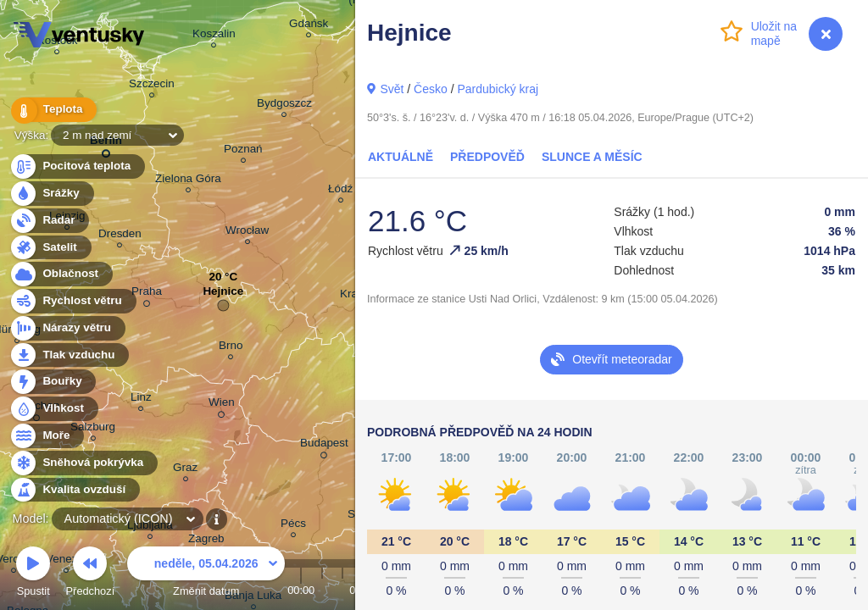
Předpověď (487, 157)
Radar (49, 221)
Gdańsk (309, 26)
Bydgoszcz (284, 105)
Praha (147, 294)
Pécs (293, 526)
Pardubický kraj (498, 89)
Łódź (340, 191)
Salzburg (93, 429)
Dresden (120, 236)
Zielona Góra (188, 181)
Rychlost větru (72, 301)
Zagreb (206, 541)
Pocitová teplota (77, 166)
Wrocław (247, 233)
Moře (47, 436)
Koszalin (214, 36)
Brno (231, 348)
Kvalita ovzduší (74, 490)
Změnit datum (206, 574)
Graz (185, 470)
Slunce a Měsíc (592, 157)
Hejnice (223, 295)
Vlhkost (53, 409)
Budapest (324, 446)
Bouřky (53, 382)
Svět (392, 89)
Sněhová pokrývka (83, 463)
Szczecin (152, 86)
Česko (431, 89)
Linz (141, 399)
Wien (222, 405)
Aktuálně (401, 157)
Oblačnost (61, 274)
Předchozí (91, 574)
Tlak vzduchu (69, 355)
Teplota (53, 110)
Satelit (50, 248)
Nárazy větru (67, 328)
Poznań (243, 151)
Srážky (51, 194)
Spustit (33, 574)
